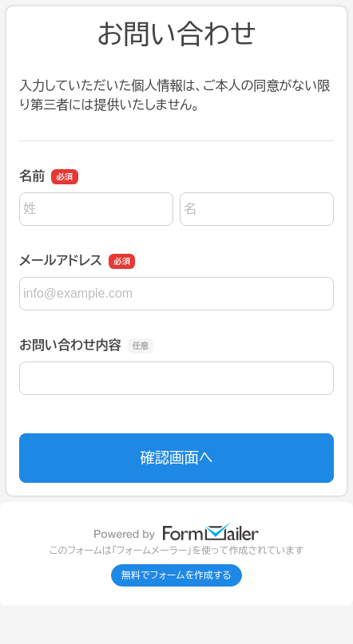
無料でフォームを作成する (176, 575)
